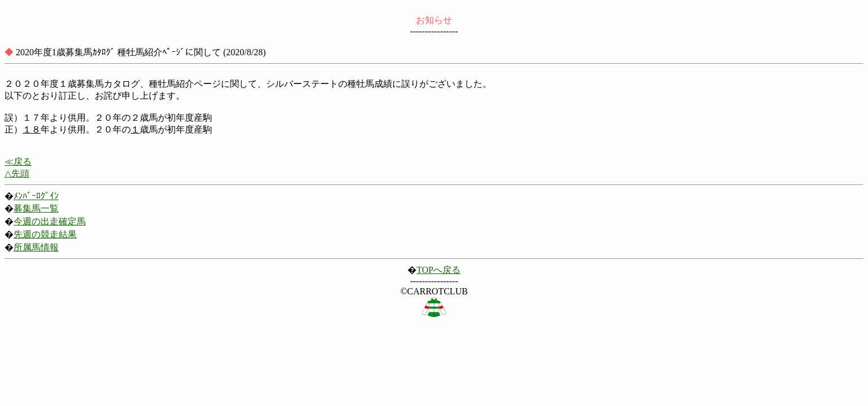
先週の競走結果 (45, 234)
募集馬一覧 (36, 208)
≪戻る (18, 162)
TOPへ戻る (439, 270)
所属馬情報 (36, 247)
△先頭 (17, 173)
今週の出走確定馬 (50, 221)
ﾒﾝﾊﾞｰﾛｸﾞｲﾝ (36, 196)
